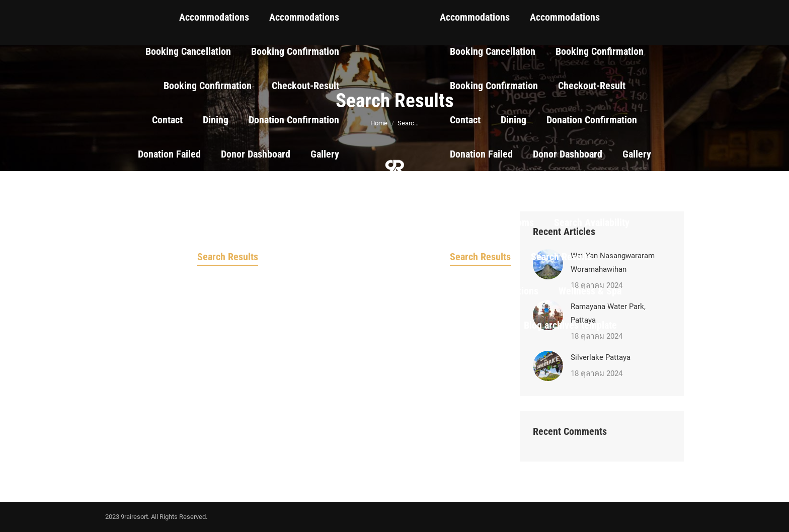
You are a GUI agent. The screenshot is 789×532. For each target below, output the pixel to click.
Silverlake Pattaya (601, 357)
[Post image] (548, 366)
